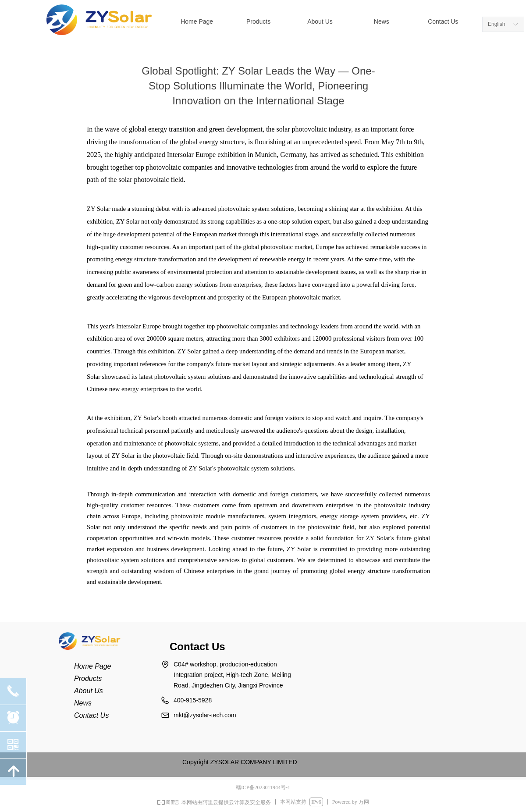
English (496, 24)
